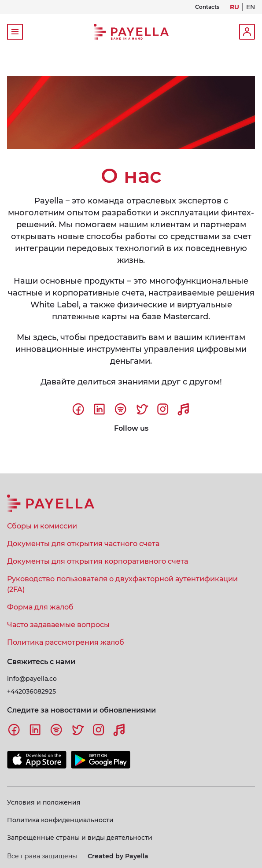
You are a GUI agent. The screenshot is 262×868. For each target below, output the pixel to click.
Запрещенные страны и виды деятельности (80, 838)
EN (251, 7)
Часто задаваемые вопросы (58, 625)
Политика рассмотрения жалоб (66, 642)
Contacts (207, 7)
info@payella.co (32, 679)
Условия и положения (44, 802)
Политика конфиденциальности (60, 820)
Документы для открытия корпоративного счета (98, 561)
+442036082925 (31, 691)
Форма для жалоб (40, 607)
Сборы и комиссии (42, 526)
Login (247, 32)
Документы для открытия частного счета (83, 544)
